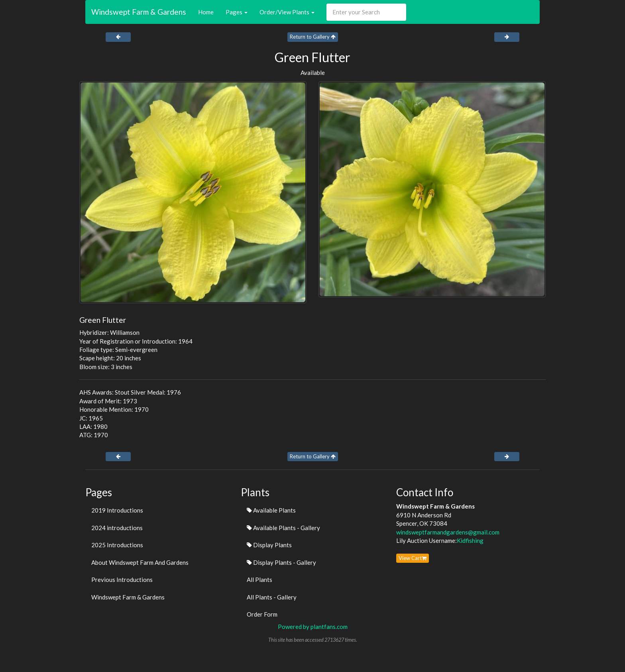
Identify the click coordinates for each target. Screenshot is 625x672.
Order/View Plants (287, 12)
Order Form (262, 614)
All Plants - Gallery (272, 597)
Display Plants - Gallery (281, 562)
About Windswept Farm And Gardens (140, 562)
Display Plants (269, 545)
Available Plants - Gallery (283, 528)
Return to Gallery (313, 37)
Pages (237, 12)
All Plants (259, 580)
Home (206, 12)
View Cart (413, 558)
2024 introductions (117, 528)
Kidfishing (470, 540)
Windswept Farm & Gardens (139, 12)
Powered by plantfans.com (313, 627)
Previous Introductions (122, 580)
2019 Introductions (117, 510)
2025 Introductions (117, 545)
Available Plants (271, 510)
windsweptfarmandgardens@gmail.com (448, 532)
